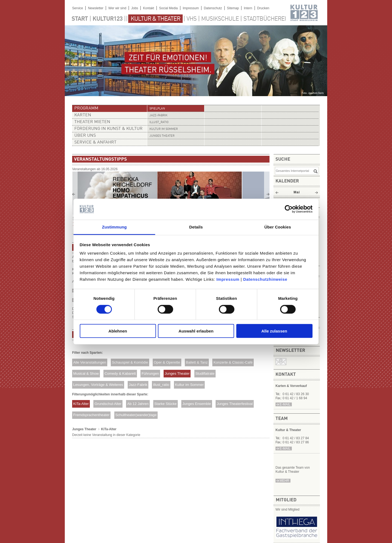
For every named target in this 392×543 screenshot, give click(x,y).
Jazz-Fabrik (158, 116)
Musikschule (220, 19)
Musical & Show (86, 373)
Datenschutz (213, 8)
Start (80, 19)
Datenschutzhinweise (265, 279)
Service (78, 8)
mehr (284, 481)
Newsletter (96, 8)
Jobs (135, 8)
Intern (248, 8)
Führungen (150, 373)
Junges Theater (162, 136)
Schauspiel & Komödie (130, 362)
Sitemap (233, 8)
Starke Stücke (166, 404)
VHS (192, 19)
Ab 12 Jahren (138, 404)
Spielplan (157, 109)
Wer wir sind (117, 8)
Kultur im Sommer (164, 129)
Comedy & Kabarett (120, 373)
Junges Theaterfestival (235, 404)
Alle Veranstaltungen (90, 362)
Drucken (263, 8)
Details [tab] (196, 227)
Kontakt (148, 8)
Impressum (228, 279)
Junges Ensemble (197, 404)
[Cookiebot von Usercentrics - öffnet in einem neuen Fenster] (289, 209)
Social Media (168, 8)
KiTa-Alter (81, 404)
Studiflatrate (205, 373)
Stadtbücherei (265, 19)
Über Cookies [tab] (278, 227)
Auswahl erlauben (196, 331)
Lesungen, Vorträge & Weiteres (98, 385)
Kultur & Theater (155, 19)
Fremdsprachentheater (91, 415)
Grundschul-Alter (108, 404)
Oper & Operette (167, 362)
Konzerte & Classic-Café (233, 362)
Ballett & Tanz (197, 362)
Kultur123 (108, 19)
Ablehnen (118, 331)
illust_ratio (159, 122)
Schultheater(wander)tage (136, 415)
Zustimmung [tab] (114, 227)
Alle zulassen (274, 331)
